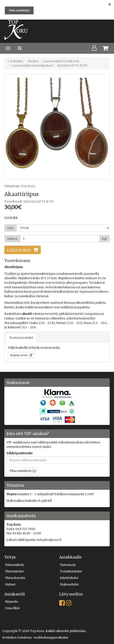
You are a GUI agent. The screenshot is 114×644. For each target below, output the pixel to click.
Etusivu (33, 61)
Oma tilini (12, 608)
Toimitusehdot (71, 571)
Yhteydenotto (15, 578)
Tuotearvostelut (21, 338)
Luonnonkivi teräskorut (61, 61)
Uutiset (10, 584)
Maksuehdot (69, 584)
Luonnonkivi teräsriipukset (32, 65)
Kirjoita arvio (19, 355)
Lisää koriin (19, 250)
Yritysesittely (15, 565)
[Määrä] (60, 239)
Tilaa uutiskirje (20, 471)
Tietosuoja (68, 565)
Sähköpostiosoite (20, 453)
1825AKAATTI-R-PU (72, 65)
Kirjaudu (11, 602)
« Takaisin (15, 61)
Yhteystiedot (14, 571)
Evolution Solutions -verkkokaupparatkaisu (35, 637)
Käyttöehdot (69, 578)
